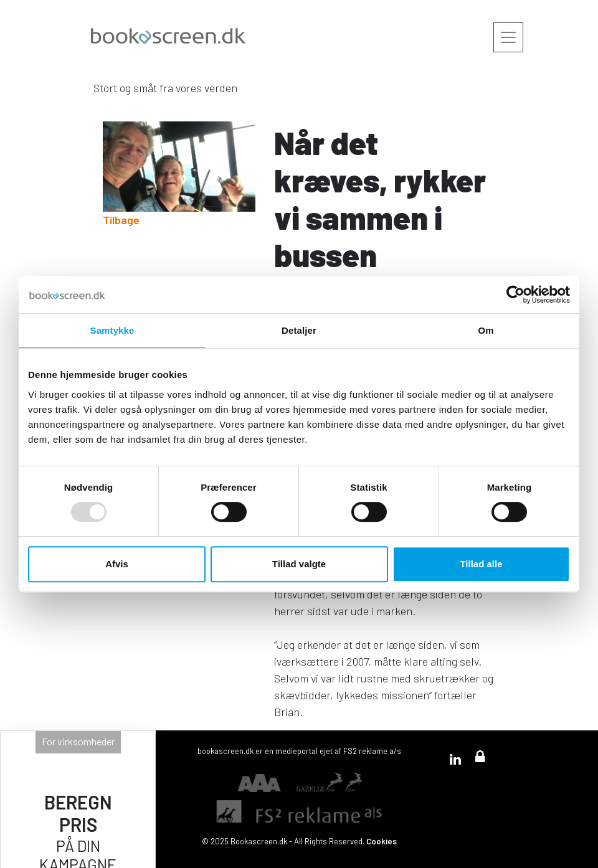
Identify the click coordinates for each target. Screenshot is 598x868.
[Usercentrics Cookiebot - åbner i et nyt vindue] (515, 295)
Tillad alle (481, 564)
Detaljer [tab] (299, 330)
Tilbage (121, 220)
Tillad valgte (299, 564)
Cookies (382, 841)
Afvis (117, 564)
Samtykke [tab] (112, 330)
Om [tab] (486, 330)
